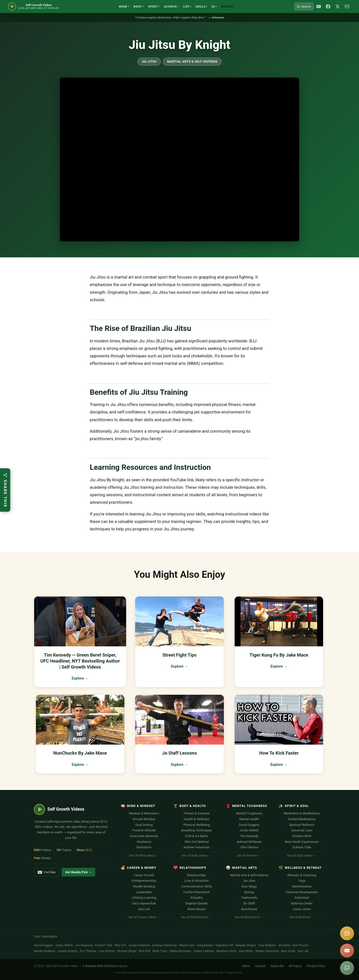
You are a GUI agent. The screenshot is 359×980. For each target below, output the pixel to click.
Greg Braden (205, 945)
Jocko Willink (249, 830)
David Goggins (249, 825)
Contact (260, 966)
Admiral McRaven (249, 842)
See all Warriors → (249, 856)
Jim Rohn (284, 945)
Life (187, 6)
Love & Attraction (197, 881)
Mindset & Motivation (144, 813)
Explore (228, 6)
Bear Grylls (288, 951)
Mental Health (249, 819)
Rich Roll (145, 951)
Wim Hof (120, 945)
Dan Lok (144, 909)
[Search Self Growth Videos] (304, 6)
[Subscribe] (347, 6)
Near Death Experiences (302, 842)
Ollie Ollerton (249, 847)
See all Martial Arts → (249, 917)
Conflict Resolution (197, 892)
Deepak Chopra (245, 945)
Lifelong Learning (144, 898)
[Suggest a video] (347, 968)
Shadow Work (302, 836)
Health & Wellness (197, 819)
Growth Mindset (144, 819)
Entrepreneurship (144, 881)
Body (139, 6)
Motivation (144, 847)
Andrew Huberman (196, 847)
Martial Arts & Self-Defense (192, 61)
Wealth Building (144, 886)
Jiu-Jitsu (249, 881)
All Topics (295, 966)
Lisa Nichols (107, 951)
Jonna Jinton (302, 909)
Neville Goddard (45, 951)
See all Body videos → (197, 856)
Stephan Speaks (197, 903)
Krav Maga (249, 886)
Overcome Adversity (144, 836)
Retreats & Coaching (302, 875)
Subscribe (277, 966)
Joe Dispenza (84, 945)
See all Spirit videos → (302, 856)
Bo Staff (249, 903)
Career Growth (144, 875)
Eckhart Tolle (302, 847)
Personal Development (302, 892)
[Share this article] (5, 490)
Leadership (144, 892)
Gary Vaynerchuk (144, 903)
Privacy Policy (316, 966)
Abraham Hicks (227, 951)
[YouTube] (319, 6)
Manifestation (302, 886)
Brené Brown (196, 909)
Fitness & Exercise (197, 813)
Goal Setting (144, 825)
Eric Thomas (88, 951)
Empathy (197, 898)
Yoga (302, 881)
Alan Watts (246, 951)
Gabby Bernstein (180, 951)
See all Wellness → (302, 917)
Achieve (172, 6)
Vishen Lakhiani (204, 951)
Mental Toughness (249, 813)
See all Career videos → (144, 917)
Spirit (154, 6)
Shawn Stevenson (267, 951)
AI (214, 6)
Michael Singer (127, 951)
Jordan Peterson (139, 945)
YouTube (47, 872)
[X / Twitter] (338, 6)
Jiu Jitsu (149, 61)
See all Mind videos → (144, 856)
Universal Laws (302, 830)
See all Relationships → (197, 917)
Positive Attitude (144, 830)
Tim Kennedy (249, 836)
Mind (124, 6)
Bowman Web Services (100, 966)
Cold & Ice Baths (197, 836)
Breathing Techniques (197, 830)
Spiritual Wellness (302, 825)
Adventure (302, 898)
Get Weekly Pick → (79, 872)
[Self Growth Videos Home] (34, 6)
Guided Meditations (302, 819)
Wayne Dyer (187, 945)
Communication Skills (197, 886)
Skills (202, 6)
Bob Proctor (301, 945)
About (246, 966)
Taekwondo (249, 898)
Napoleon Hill (224, 945)
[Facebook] (328, 6)
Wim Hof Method (197, 842)
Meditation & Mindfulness (302, 813)
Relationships (197, 875)
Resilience (144, 842)
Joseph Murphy (67, 951)
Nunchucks (249, 909)
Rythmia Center (302, 903)
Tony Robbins (267, 945)
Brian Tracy (160, 951)
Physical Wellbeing (196, 825)
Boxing (249, 892)
